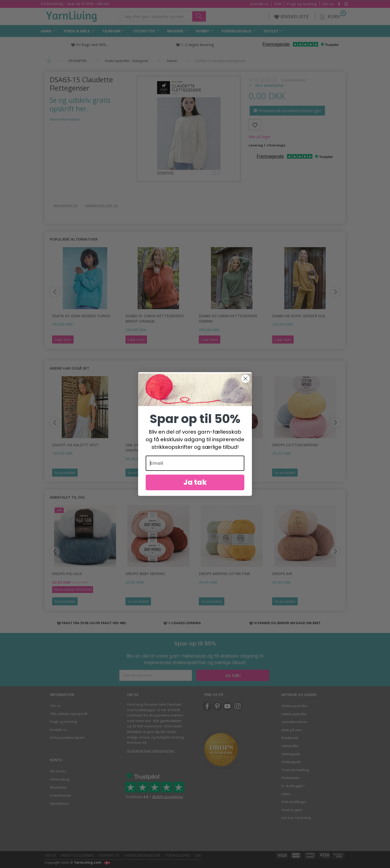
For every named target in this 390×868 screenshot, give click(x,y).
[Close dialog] (245, 384)
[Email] (195, 469)
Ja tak (195, 488)
